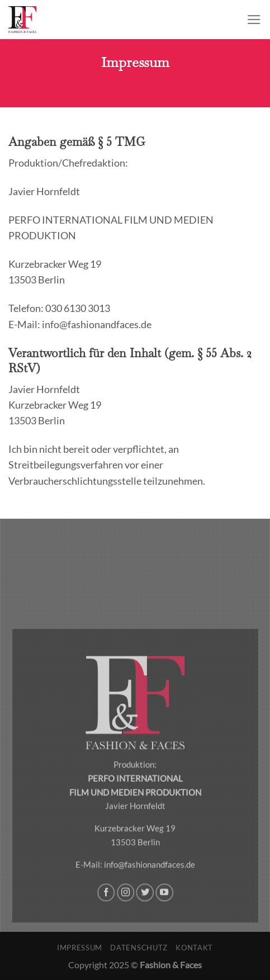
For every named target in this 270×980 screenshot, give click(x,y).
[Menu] (254, 20)
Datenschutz (139, 948)
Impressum (80, 948)
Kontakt (194, 948)
